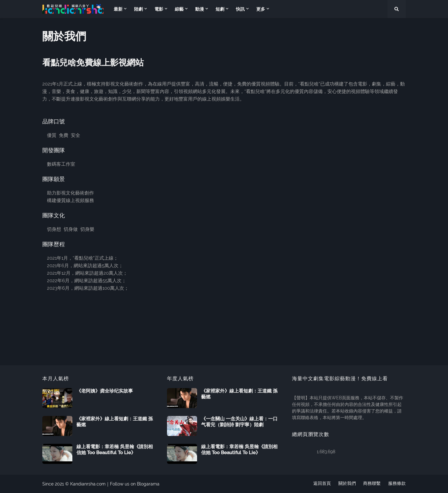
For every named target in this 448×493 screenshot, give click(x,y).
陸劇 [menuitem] (138, 9)
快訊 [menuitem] (240, 9)
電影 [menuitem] (159, 9)
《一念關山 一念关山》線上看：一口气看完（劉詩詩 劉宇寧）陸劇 (239, 422)
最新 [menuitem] (118, 9)
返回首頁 (322, 484)
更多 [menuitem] (261, 9)
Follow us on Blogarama (135, 484)
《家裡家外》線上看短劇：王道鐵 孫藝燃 (115, 422)
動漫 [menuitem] (200, 9)
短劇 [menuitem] (220, 9)
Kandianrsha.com (88, 484)
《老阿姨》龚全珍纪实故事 (105, 391)
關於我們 (347, 484)
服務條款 (397, 484)
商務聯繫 (372, 484)
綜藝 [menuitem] (179, 9)
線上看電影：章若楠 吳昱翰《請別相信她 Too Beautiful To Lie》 (115, 450)
